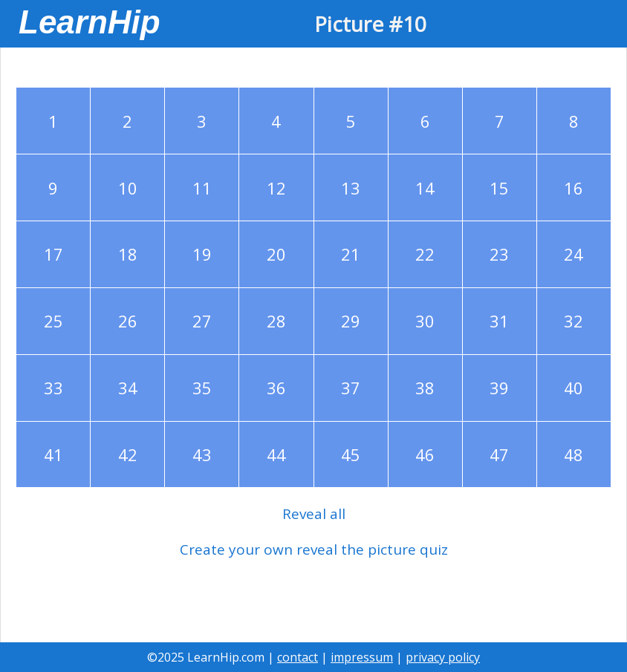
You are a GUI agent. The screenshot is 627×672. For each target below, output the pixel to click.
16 (574, 188)
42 (128, 454)
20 (276, 254)
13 (351, 188)
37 (351, 388)
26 (128, 321)
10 (128, 188)
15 (499, 188)
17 (53, 254)
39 (499, 388)
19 (202, 254)
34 (128, 388)
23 (499, 254)
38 (425, 388)
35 (202, 388)
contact (298, 657)
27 (202, 321)
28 (276, 321)
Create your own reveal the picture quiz (314, 549)
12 (276, 188)
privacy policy (443, 657)
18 (128, 254)
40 (574, 388)
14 (425, 188)
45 (351, 454)
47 (499, 454)
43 (202, 454)
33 (53, 388)
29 (351, 321)
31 (499, 321)
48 (574, 454)
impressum (362, 657)
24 (574, 254)
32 (574, 321)
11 (202, 188)
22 (425, 254)
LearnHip (90, 22)
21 (351, 254)
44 (276, 454)
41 (53, 454)
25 (53, 321)
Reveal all (314, 514)
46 (425, 454)
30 (425, 321)
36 (276, 388)
